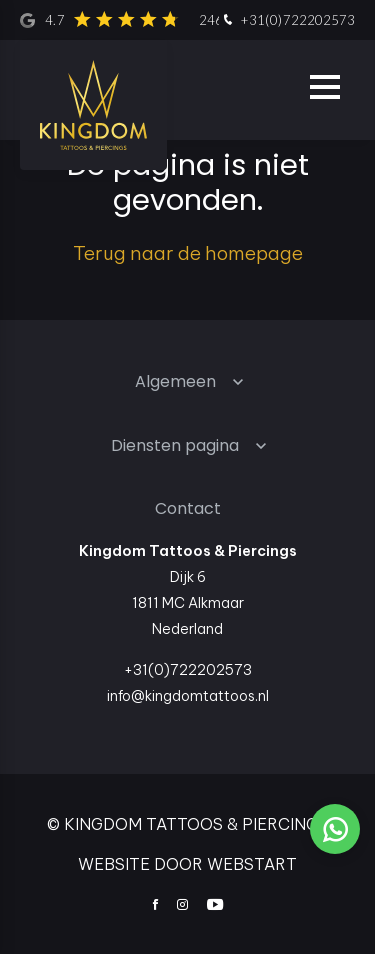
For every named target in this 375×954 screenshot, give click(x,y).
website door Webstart (187, 864)
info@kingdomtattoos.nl (188, 696)
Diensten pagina (175, 445)
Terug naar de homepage (188, 253)
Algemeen (175, 381)
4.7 (169, 20)
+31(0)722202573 (287, 20)
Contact (188, 508)
